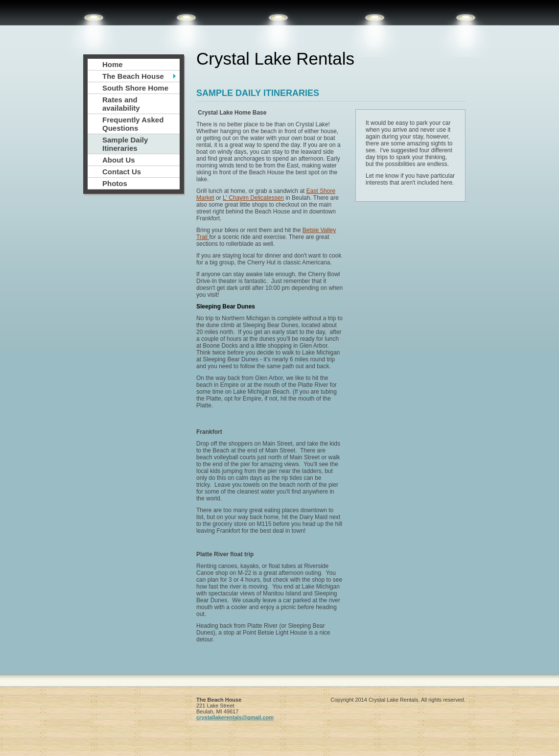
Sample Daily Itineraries (125, 144)
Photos (115, 183)
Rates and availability (121, 104)
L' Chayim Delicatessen (253, 198)
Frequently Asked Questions (133, 124)
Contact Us (122, 172)
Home (113, 64)
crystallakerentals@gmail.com (235, 717)
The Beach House (133, 76)
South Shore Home (135, 88)
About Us (119, 160)
